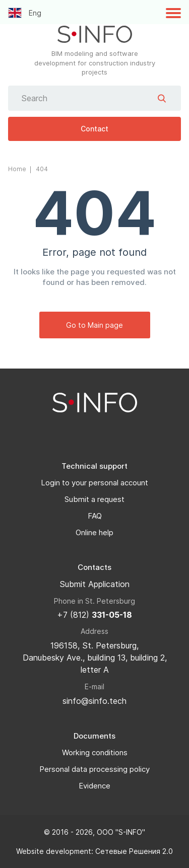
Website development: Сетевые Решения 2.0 (94, 851)
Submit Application (94, 584)
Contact (94, 129)
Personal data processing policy (94, 769)
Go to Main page (94, 325)
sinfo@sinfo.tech (94, 701)
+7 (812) (94, 615)
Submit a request (94, 499)
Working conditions (95, 752)
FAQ (95, 516)
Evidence (94, 786)
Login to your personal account (94, 483)
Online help (94, 532)
